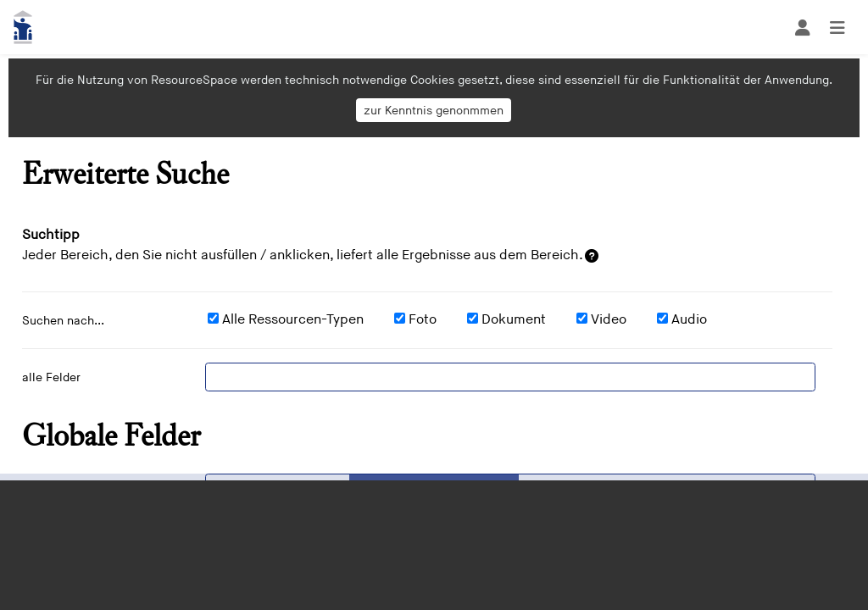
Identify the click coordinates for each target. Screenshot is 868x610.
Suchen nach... (63, 321)
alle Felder (51, 377)
